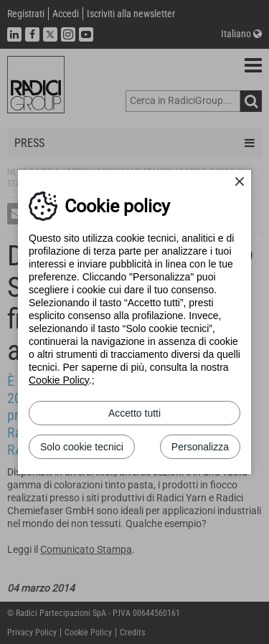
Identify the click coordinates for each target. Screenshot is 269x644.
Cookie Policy (59, 380)
